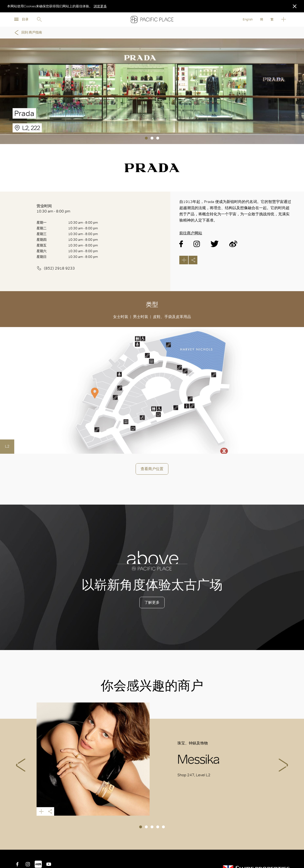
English (248, 19)
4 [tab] (158, 827)
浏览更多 (100, 6)
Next (283, 765)
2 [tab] (152, 138)
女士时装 (121, 317)
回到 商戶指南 (28, 33)
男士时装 (141, 317)
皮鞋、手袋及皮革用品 (172, 317)
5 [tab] (163, 827)
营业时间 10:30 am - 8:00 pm (53, 209)
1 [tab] (146, 138)
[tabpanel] (152, 91)
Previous (21, 765)
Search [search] (39, 19)
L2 (7, 446)
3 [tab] (158, 138)
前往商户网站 (191, 233)
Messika (93, 759)
